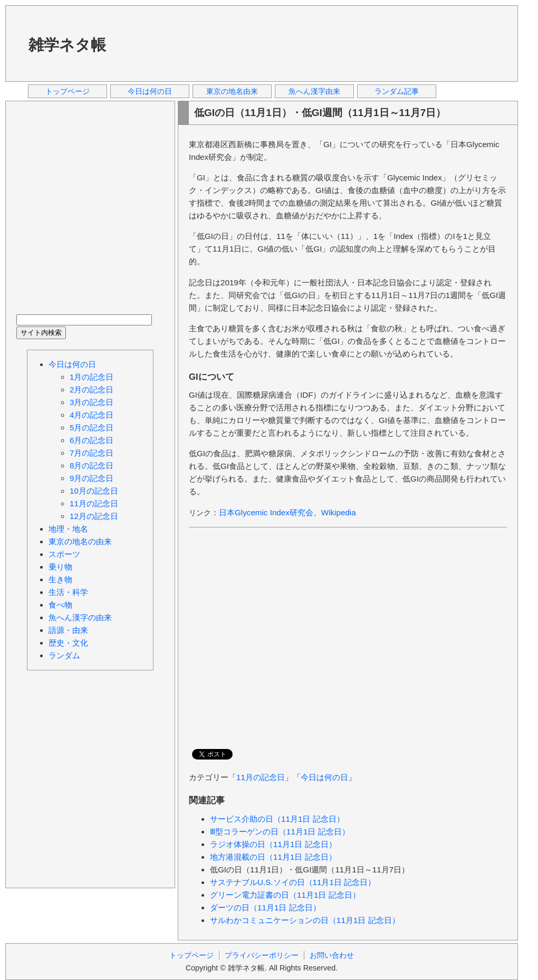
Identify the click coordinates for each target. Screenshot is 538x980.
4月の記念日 (92, 415)
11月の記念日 (261, 777)
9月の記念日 (92, 478)
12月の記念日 (94, 516)
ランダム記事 (397, 91)
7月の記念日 (92, 453)
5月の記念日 (92, 427)
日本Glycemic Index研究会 (266, 512)
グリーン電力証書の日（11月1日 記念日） (285, 895)
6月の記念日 (92, 440)
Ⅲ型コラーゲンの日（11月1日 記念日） (280, 832)
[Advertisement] (161, 43)
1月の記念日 (92, 377)
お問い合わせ (332, 955)
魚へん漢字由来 (314, 91)
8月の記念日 (92, 465)
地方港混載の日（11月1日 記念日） (273, 857)
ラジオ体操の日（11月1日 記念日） (273, 844)
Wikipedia (339, 512)
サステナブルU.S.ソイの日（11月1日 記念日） (293, 882)
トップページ (68, 91)
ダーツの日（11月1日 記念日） (265, 907)
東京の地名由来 (232, 91)
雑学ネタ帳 (67, 45)
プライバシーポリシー (262, 955)
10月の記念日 (94, 491)
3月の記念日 (92, 402)
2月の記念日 (92, 390)
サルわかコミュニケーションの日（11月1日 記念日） (305, 920)
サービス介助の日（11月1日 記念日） (277, 819)
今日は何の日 (150, 91)
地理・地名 (68, 529)
